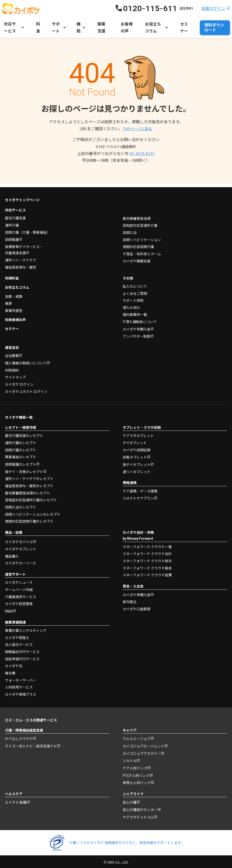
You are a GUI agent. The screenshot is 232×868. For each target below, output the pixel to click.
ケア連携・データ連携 (140, 488)
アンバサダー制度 (136, 333)
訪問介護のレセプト (21, 447)
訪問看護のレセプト (21, 461)
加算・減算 (14, 293)
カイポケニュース (19, 579)
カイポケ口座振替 (137, 606)
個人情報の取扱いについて (26, 360)
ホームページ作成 (19, 587)
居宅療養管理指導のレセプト (28, 490)
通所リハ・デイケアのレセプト (29, 476)
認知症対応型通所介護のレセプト (31, 497)
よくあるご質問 (135, 290)
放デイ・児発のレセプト (24, 469)
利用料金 (12, 275)
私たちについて (135, 282)
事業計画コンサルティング (26, 627)
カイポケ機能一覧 (19, 414)
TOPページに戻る (137, 128)
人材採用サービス (19, 684)
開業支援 (101, 27)
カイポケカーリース (20, 560)
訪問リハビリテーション (142, 236)
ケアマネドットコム (138, 816)
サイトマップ (15, 374)
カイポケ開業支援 (137, 257)
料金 (38, 27)
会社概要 (12, 353)
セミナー (182, 27)
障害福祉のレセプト (21, 454)
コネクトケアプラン (138, 496)
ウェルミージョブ (137, 736)
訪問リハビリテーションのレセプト (33, 511)
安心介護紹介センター (140, 808)
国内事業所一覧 (135, 311)
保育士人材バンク (137, 781)
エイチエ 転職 (16, 801)
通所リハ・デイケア (21, 256)
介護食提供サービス (21, 593)
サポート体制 (133, 297)
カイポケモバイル (19, 539)
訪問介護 (28, 228)
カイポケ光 (14, 663)
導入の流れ (131, 304)
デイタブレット (135, 439)
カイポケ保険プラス (21, 691)
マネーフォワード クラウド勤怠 (147, 565)
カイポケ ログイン (19, 381)
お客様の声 (124, 27)
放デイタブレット (136, 462)
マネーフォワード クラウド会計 (147, 551)
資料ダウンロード (212, 27)
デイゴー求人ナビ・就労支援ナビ (31, 743)
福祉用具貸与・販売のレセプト (29, 483)
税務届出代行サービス (22, 649)
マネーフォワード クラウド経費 (147, 572)
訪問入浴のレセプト (21, 504)
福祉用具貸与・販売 (21, 263)
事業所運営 (14, 307)
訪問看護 (12, 236)
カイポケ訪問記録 (137, 447)
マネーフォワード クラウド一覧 (147, 543)
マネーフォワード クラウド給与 (147, 558)
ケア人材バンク (135, 766)
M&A (9, 608)
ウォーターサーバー (21, 677)
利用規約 (12, 367)
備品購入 (12, 553)
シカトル (130, 758)
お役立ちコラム (17, 283)
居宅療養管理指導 (137, 214)
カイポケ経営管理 (19, 601)
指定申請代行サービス (22, 656)
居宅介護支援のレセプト (24, 433)
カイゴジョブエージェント (144, 743)
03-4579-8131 (142, 153)
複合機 (10, 670)
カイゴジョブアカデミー (142, 751)
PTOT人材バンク (136, 773)
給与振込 (130, 599)
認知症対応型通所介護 (140, 222)
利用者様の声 (15, 316)
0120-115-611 (116, 146)
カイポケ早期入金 (137, 325)
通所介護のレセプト (21, 439)
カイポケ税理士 (17, 635)
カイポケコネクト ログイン (26, 388)
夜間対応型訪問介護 (138, 243)
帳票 (8, 300)
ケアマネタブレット (138, 433)
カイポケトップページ (22, 196)
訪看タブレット (135, 454)
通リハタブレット (137, 469)
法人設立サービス (19, 641)
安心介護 (130, 801)
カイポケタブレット (21, 546)
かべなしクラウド (19, 736)
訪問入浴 (130, 229)
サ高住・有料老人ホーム (142, 250)
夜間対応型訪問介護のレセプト (29, 518)
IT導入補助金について (140, 318)
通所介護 (12, 221)
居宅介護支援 (15, 214)
